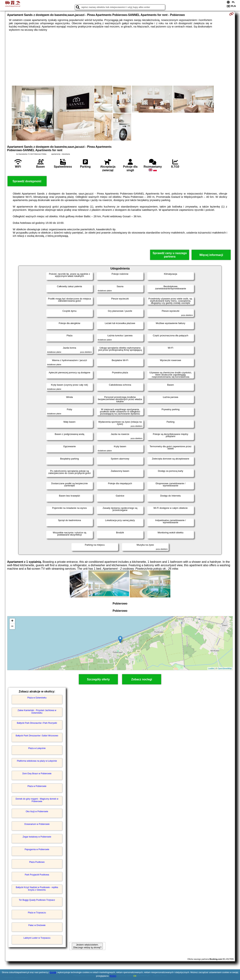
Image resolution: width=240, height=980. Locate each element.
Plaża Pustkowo (37, 862)
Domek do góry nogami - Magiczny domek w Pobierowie (37, 800)
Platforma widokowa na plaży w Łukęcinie (37, 761)
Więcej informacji (211, 255)
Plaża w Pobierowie (37, 786)
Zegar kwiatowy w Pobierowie (37, 837)
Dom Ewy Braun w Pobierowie (37, 774)
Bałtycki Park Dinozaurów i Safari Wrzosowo (37, 736)
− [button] (12, 627)
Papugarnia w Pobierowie (37, 849)
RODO (113, 976)
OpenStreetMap (225, 668)
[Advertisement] (120, 59)
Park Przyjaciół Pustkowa (37, 875)
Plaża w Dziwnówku (37, 698)
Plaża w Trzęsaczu (37, 913)
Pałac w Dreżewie (37, 925)
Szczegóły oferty (98, 679)
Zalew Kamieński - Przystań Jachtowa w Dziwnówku (37, 712)
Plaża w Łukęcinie (37, 748)
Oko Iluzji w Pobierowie (37, 811)
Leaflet (211, 668)
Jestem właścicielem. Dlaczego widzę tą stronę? (87, 946)
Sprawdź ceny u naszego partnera (170, 255)
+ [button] (12, 621)
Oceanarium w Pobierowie (37, 824)
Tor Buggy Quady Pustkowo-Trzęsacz (37, 900)
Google (53, 972)
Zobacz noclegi (142, 679)
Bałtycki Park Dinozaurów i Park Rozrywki (37, 723)
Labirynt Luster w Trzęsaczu (37, 938)
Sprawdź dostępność (27, 181)
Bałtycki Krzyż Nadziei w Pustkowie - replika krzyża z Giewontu (37, 889)
